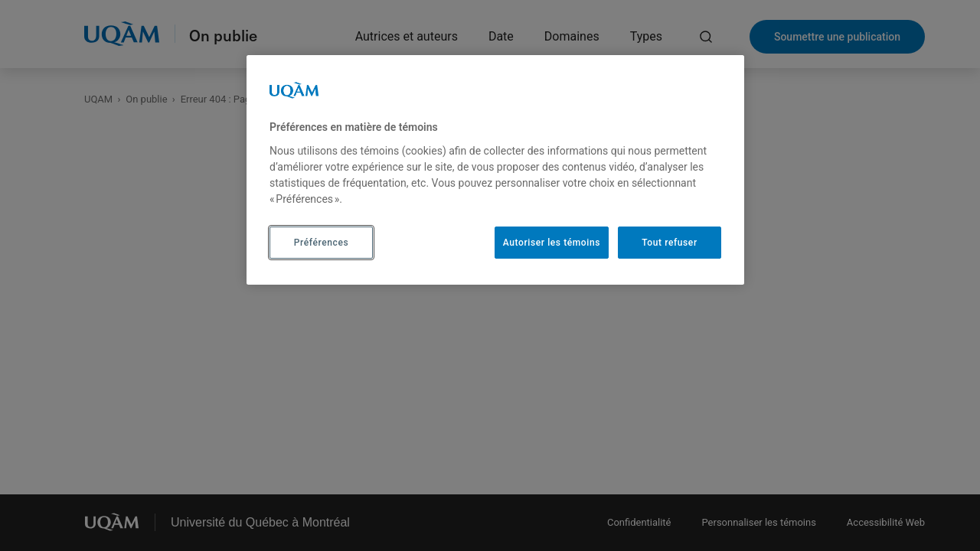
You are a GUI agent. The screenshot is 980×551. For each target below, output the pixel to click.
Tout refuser (669, 243)
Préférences (321, 243)
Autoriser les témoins (552, 243)
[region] (495, 170)
